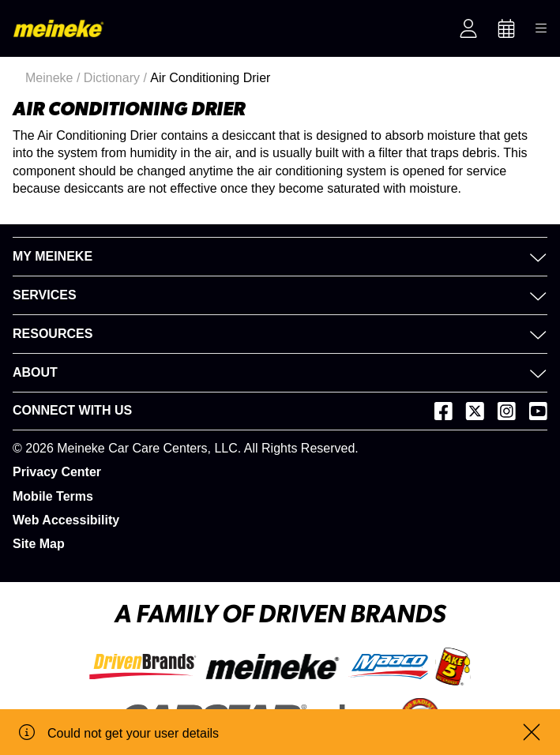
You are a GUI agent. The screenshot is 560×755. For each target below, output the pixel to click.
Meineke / (54, 78)
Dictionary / (117, 78)
